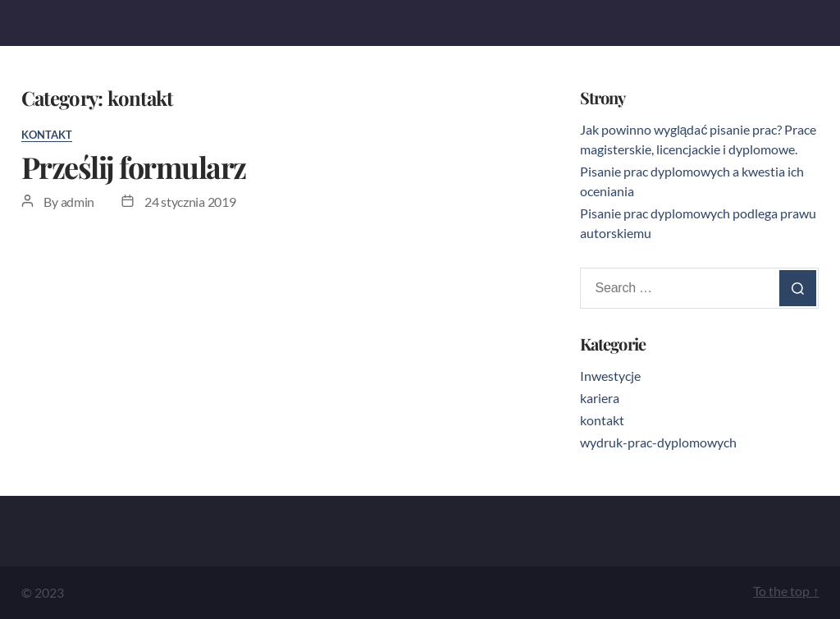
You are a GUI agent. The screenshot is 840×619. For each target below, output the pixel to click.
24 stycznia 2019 (190, 202)
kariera (600, 398)
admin (78, 202)
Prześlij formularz (134, 167)
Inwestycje (610, 376)
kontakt (47, 135)
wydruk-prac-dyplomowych (658, 442)
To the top (786, 591)
